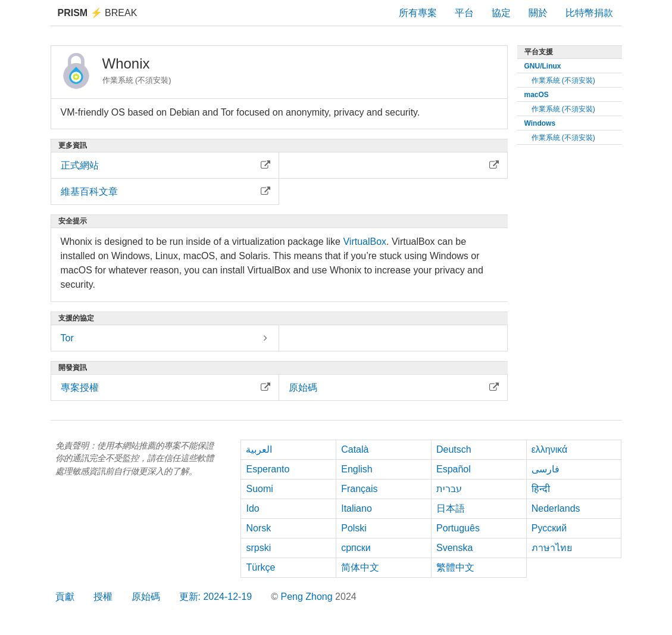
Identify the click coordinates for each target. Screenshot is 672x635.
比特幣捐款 (589, 13)
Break (98, 13)
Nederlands (556, 508)
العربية (259, 449)
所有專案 (418, 13)
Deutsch (454, 449)
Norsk (258, 528)
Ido (252, 508)
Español (454, 469)
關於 (538, 13)
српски (356, 548)
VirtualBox (365, 242)
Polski (354, 528)
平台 (464, 13)
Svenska (454, 548)
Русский (549, 528)
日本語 (451, 508)
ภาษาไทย (552, 548)
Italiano (357, 508)
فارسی (546, 469)
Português (458, 528)
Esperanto (268, 469)
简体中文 (360, 567)
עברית (449, 489)
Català (355, 449)
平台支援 (539, 52)
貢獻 (65, 597)
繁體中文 (455, 567)
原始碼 (146, 597)
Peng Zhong (308, 597)
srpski (258, 548)
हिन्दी (541, 489)
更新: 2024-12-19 (216, 597)
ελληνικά (550, 449)
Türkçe (260, 567)
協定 (501, 13)
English (357, 469)
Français (359, 489)
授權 (103, 597)
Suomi (259, 489)
